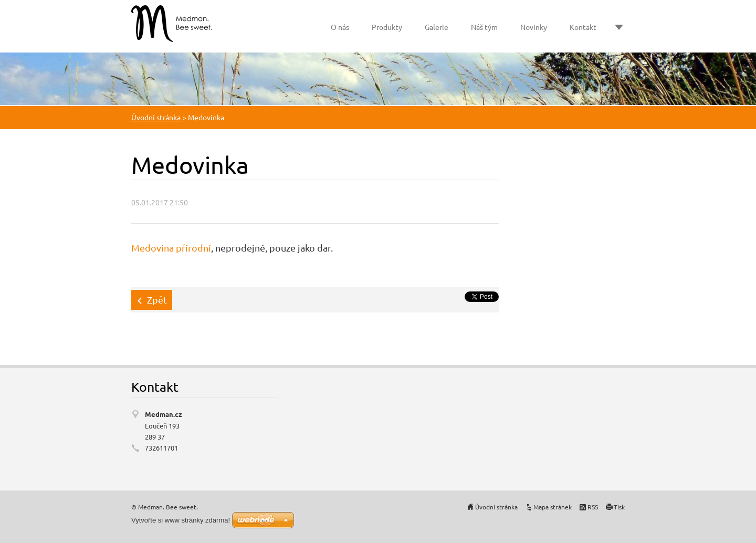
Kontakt (583, 27)
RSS (593, 507)
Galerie (437, 27)
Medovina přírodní (171, 248)
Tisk (619, 507)
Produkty (387, 27)
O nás (340, 27)
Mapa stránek (553, 507)
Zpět (157, 300)
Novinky (534, 27)
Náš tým (484, 27)
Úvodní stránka (156, 117)
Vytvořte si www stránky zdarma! (181, 520)
